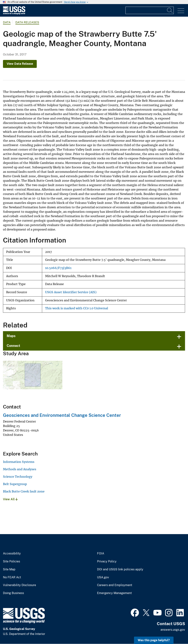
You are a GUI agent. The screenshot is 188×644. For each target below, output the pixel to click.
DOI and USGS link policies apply (120, 569)
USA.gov (103, 577)
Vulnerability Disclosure (19, 585)
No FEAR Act (12, 577)
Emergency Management (114, 593)
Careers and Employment (115, 585)
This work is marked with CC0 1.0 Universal (77, 308)
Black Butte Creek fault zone (24, 491)
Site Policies (12, 561)
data (7, 22)
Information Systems (19, 462)
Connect (13, 346)
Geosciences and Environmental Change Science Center (62, 415)
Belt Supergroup (15, 484)
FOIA (101, 554)
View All (10, 499)
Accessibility (12, 554)
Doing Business (13, 593)
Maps (11, 336)
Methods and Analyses (20, 469)
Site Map (9, 569)
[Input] (150, 10)
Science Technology (18, 477)
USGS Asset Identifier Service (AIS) (71, 292)
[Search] (170, 10)
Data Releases (27, 22)
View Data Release (20, 64)
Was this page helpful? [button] (154, 640)
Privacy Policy (107, 561)
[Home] (14, 14)
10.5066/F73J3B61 (58, 268)
